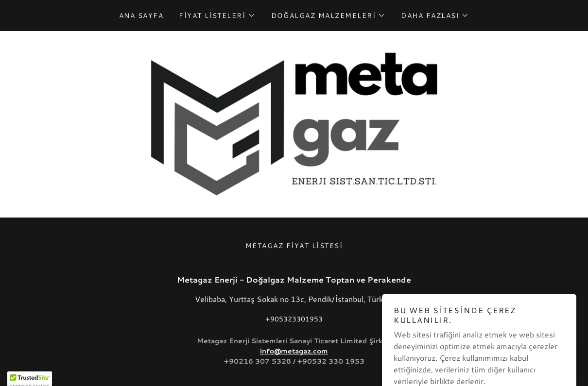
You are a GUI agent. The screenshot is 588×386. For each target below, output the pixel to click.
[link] (294, 123)
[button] (217, 16)
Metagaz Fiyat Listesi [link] (294, 246)
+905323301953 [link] (294, 319)
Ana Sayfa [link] (141, 16)
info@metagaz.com (294, 351)
